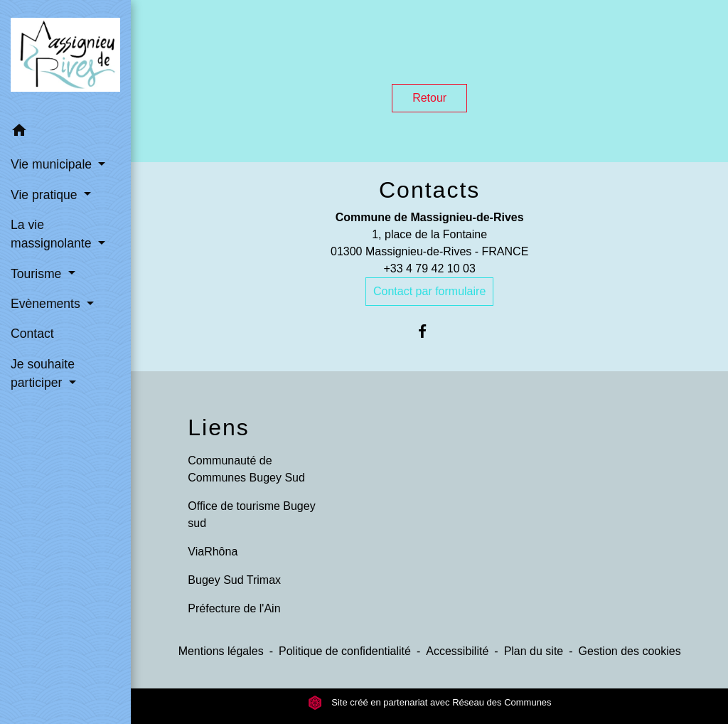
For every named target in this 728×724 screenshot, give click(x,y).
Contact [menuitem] (32, 334)
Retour (429, 98)
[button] (65, 133)
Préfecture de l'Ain (234, 608)
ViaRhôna (213, 552)
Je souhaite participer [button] (43, 373)
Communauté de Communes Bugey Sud (246, 469)
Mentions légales (221, 651)
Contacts (429, 190)
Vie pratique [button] (45, 195)
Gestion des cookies (630, 651)
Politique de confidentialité (345, 651)
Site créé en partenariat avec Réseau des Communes (430, 702)
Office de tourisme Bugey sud (251, 515)
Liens (219, 427)
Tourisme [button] (38, 274)
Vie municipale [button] (53, 164)
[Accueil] (65, 58)
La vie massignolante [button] (53, 234)
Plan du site (534, 651)
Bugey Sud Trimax (234, 580)
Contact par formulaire (429, 291)
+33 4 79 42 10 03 (429, 268)
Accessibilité (457, 651)
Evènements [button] (47, 304)
